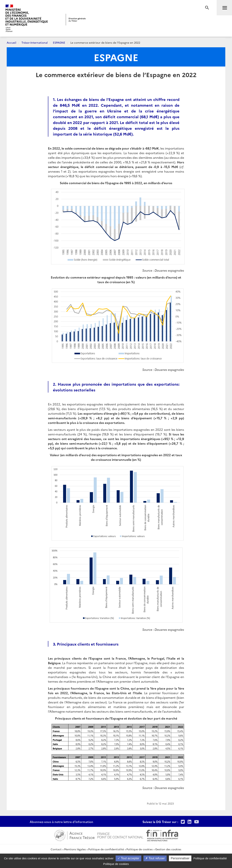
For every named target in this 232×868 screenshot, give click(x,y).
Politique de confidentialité (106, 849)
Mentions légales (75, 849)
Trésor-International (35, 42)
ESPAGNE (59, 42)
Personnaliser (180, 858)
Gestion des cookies (168, 849)
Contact (56, 849)
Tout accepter (128, 858)
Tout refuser (155, 858)
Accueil (12, 42)
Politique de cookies (139, 849)
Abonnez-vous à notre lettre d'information (61, 822)
